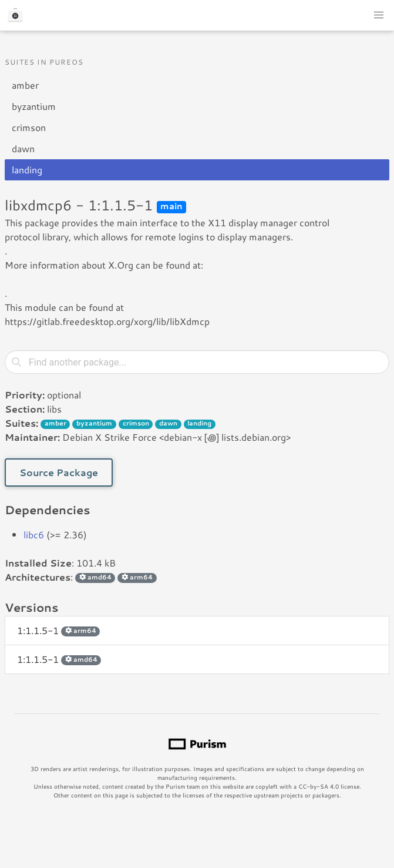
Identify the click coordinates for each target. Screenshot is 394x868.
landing (27, 170)
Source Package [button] (59, 472)
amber (25, 85)
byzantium (34, 106)
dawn (23, 148)
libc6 (34, 534)
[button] (379, 15)
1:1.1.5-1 (58, 630)
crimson (29, 127)
